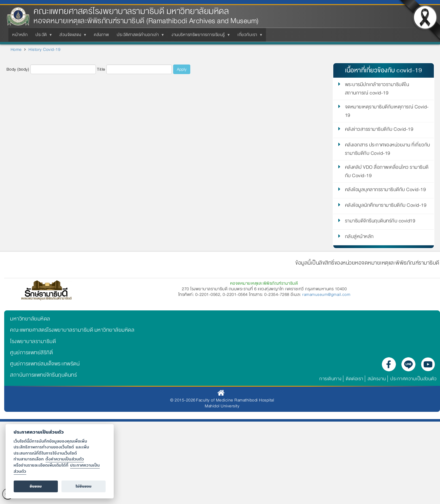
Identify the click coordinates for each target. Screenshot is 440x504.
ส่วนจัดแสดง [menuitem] (72, 36)
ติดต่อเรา (355, 379)
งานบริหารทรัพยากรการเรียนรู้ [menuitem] (199, 36)
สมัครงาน (377, 379)
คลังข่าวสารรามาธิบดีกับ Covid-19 (379, 130)
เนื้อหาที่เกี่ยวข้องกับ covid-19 (383, 70)
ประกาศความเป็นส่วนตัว (413, 379)
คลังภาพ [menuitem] (101, 35)
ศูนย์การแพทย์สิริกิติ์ (31, 353)
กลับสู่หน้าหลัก (359, 237)
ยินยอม (36, 486)
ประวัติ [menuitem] (42, 36)
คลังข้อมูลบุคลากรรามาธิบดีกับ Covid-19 (386, 191)
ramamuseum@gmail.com (326, 294)
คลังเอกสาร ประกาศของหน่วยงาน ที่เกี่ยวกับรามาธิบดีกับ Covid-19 (388, 149)
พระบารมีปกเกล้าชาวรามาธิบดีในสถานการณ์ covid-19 (377, 89)
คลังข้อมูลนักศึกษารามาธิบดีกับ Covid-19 (386, 206)
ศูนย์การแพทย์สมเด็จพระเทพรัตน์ (45, 364)
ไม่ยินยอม (84, 486)
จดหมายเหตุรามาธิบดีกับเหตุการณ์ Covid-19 (387, 111)
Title (101, 69)
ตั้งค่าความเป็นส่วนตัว (65, 459)
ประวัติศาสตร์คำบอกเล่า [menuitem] (139, 36)
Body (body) (18, 69)
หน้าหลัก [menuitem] (20, 35)
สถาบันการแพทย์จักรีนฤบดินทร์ (43, 375)
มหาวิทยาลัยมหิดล (30, 319)
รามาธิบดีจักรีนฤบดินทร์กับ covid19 (380, 222)
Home (16, 49)
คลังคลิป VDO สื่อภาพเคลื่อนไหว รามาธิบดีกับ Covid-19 (387, 172)
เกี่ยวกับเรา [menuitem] (248, 36)
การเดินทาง (330, 379)
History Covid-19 (44, 49)
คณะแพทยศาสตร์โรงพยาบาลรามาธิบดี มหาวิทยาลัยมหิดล (131, 11)
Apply (182, 69)
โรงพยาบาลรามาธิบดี (33, 341)
